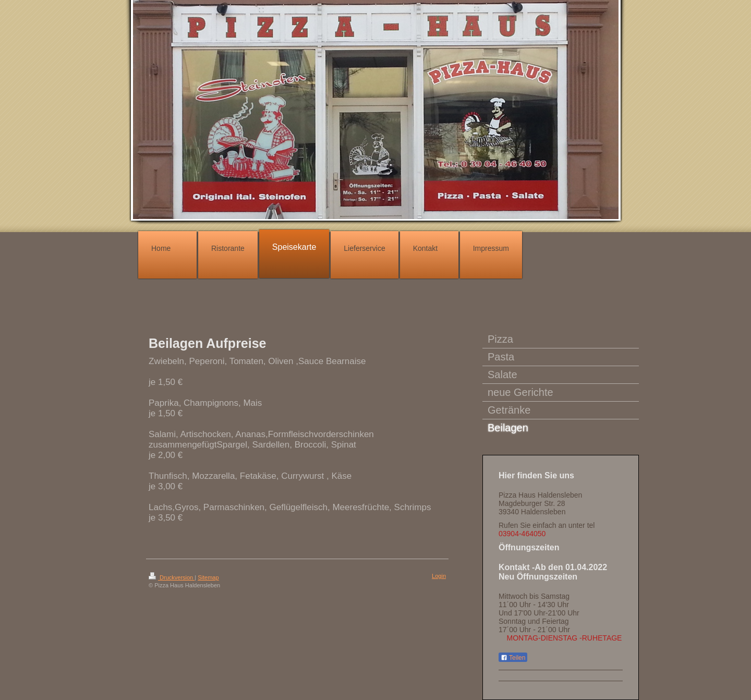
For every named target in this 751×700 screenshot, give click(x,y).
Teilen (513, 658)
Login (439, 576)
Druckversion (172, 577)
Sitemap (208, 577)
